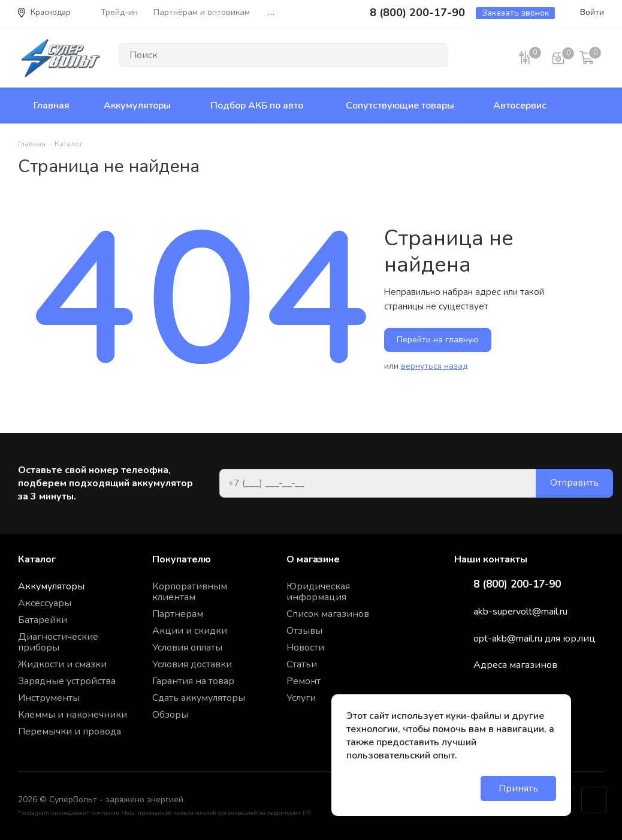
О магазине (313, 559)
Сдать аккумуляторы (199, 698)
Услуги (301, 698)
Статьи (302, 664)
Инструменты (49, 698)
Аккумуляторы (51, 586)
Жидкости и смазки (62, 664)
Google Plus (594, 800)
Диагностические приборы (58, 642)
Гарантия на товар (193, 681)
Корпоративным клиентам (190, 592)
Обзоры (170, 715)
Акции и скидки (190, 631)
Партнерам (178, 614)
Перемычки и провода (70, 731)
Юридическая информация (318, 592)
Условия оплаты (187, 648)
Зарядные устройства (67, 681)
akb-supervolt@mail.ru (520, 612)
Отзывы (304, 631)
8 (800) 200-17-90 (517, 585)
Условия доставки (192, 664)
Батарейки (43, 620)
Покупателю (182, 559)
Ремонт (304, 681)
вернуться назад (434, 366)
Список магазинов (328, 614)
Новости (305, 648)
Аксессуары (45, 603)
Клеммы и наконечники (73, 715)
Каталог (37, 559)
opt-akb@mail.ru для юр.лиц (535, 639)
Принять (518, 788)
